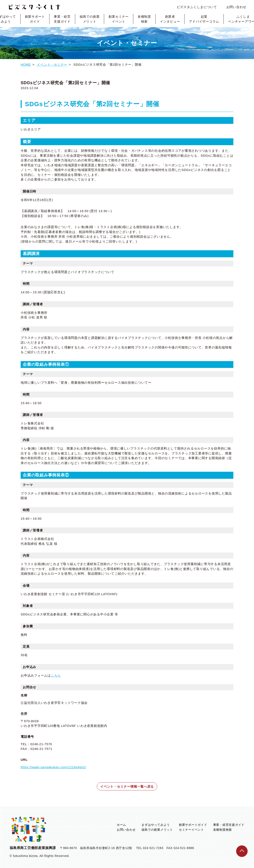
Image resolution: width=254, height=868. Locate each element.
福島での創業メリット (90, 19)
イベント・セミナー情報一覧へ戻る (127, 786)
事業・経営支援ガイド (62, 19)
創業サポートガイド (35, 19)
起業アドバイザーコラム (204, 19)
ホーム (121, 825)
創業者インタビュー (170, 19)
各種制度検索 (144, 19)
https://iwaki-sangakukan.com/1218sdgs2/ (53, 767)
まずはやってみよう (156, 825)
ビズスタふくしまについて (197, 7)
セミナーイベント (191, 830)
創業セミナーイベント (119, 19)
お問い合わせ (236, 7)
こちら (56, 675)
